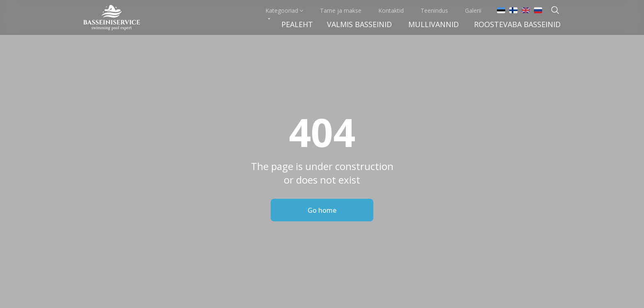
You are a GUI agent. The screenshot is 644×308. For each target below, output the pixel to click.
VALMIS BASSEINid (359, 24)
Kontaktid (391, 10)
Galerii (473, 10)
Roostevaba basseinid (517, 24)
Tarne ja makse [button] (341, 10)
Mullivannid (434, 24)
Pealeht (297, 24)
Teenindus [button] (434, 10)
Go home (322, 210)
